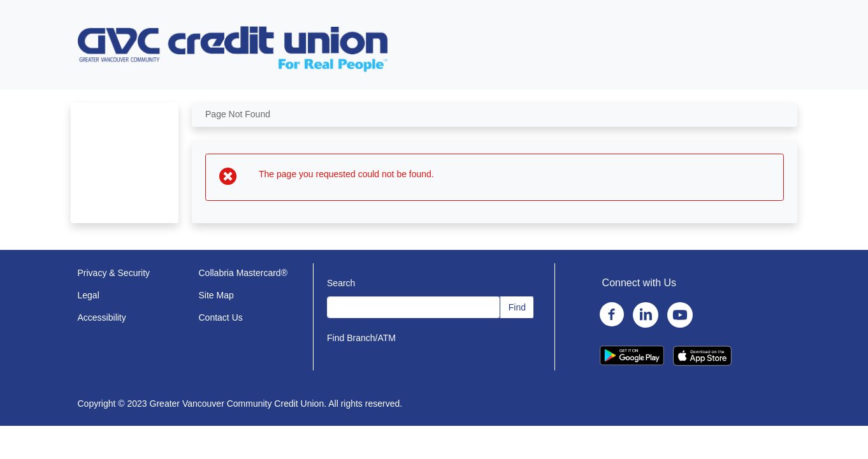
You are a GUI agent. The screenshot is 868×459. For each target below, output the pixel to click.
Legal (89, 295)
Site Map (216, 295)
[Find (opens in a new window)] (517, 307)
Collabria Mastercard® (243, 273)
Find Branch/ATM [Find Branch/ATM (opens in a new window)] (361, 338)
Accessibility (102, 317)
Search (341, 283)
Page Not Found (238, 114)
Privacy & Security (114, 273)
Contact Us (221, 317)
